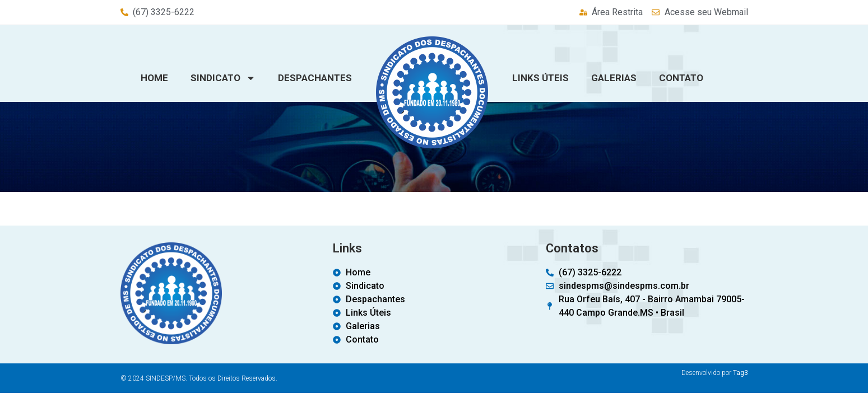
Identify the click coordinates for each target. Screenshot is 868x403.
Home (154, 78)
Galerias (614, 78)
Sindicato (223, 78)
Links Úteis (540, 78)
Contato (681, 78)
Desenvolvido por (715, 373)
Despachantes (315, 78)
